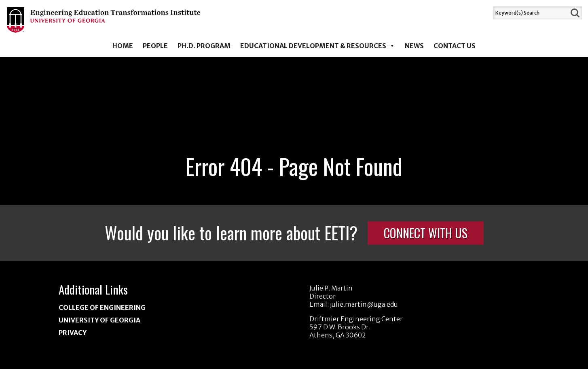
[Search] (531, 13)
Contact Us (455, 46)
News (414, 46)
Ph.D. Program (204, 46)
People (155, 46)
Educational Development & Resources (318, 46)
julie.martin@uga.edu (364, 304)
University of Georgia (99, 320)
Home (123, 46)
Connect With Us (426, 233)
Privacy (73, 333)
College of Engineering (102, 307)
